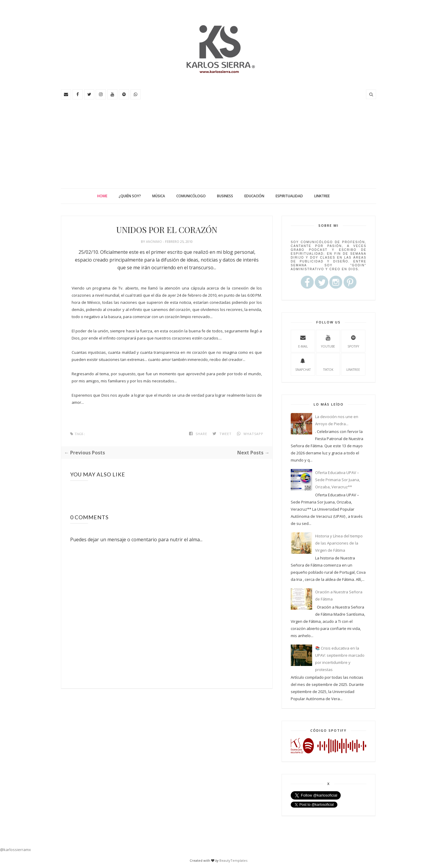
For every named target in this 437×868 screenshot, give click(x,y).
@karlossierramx (15, 850)
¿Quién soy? (130, 196)
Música (159, 196)
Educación (254, 196)
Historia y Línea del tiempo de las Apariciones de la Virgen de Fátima (339, 543)
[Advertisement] (218, 144)
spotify (353, 341)
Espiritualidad (289, 196)
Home (102, 196)
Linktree (322, 196)
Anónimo (154, 241)
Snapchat (303, 364)
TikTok (328, 364)
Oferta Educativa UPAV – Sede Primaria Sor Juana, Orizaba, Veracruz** (338, 480)
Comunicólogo (191, 196)
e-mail (303, 341)
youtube (328, 341)
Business (225, 196)
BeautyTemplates (233, 860)
